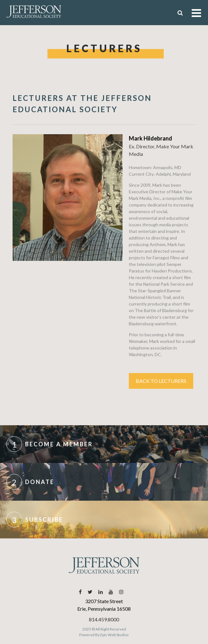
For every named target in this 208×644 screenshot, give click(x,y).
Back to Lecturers (161, 381)
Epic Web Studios (115, 635)
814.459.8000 (104, 619)
